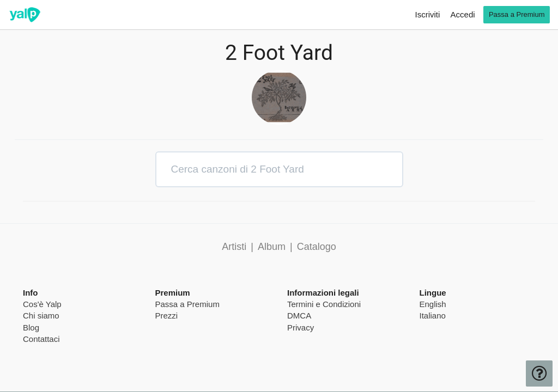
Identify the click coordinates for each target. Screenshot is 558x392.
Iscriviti (428, 14)
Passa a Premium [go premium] (517, 14)
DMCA (299, 316)
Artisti (234, 247)
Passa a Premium (187, 304)
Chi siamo (41, 316)
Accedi (463, 14)
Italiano (433, 316)
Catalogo (317, 247)
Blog (31, 327)
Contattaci (41, 339)
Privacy (301, 327)
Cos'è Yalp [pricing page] (42, 304)
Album (272, 247)
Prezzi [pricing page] (167, 316)
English (433, 304)
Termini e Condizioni (324, 304)
